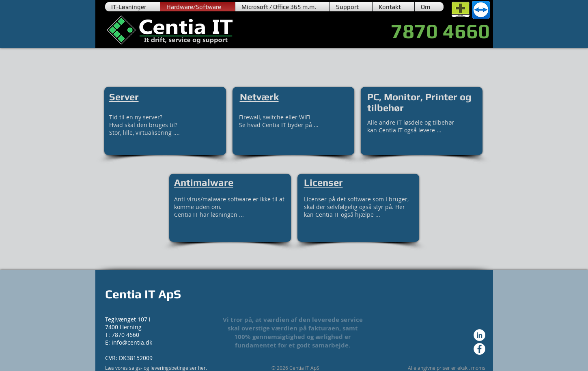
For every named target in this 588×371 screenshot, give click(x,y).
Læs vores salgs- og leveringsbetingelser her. (156, 368)
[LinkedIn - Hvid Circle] (479, 335)
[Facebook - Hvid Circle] (479, 349)
